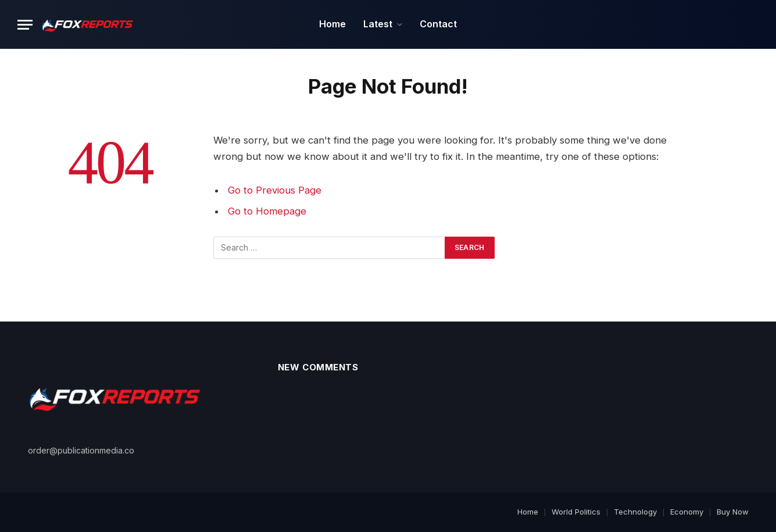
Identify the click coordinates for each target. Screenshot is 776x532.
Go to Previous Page (275, 190)
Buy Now (733, 512)
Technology (635, 512)
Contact (438, 24)
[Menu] (25, 25)
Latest (378, 24)
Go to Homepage (267, 211)
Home (332, 24)
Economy (687, 512)
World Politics (576, 512)
